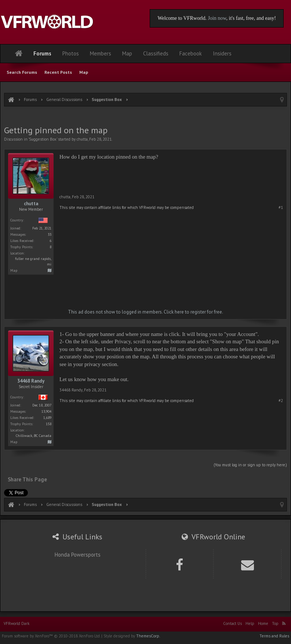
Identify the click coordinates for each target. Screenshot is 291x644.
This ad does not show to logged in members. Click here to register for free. (145, 312)
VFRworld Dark (17, 623)
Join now (217, 18)
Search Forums (22, 72)
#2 (281, 401)
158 (49, 424)
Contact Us (232, 623)
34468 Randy (31, 381)
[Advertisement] (146, 117)
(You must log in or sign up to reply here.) (250, 465)
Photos (71, 53)
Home (263, 623)
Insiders (222, 53)
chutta (82, 139)
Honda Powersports (78, 555)
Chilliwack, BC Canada (34, 436)
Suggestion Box (43, 139)
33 (50, 234)
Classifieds (156, 53)
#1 (281, 207)
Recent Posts (58, 72)
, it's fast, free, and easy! (251, 18)
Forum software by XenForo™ (51, 636)
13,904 (46, 411)
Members (101, 53)
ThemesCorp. (148, 636)
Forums (42, 53)
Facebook (191, 53)
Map (84, 72)
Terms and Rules (274, 636)
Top (275, 623)
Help (250, 623)
